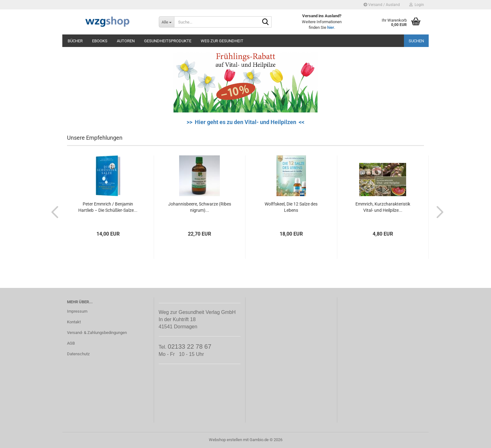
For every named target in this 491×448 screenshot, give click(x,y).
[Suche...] (166, 22)
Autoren (126, 41)
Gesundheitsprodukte (168, 41)
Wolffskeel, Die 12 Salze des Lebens (291, 207)
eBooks (100, 41)
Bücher (75, 41)
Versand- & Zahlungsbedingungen (97, 333)
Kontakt (74, 322)
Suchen (416, 41)
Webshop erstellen (225, 440)
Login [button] (417, 5)
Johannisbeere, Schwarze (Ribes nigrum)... (200, 207)
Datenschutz (78, 354)
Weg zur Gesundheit (222, 41)
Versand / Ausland (382, 5)
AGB (71, 343)
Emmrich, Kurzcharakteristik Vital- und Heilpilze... (383, 207)
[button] (53, 212)
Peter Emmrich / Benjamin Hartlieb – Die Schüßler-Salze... (108, 207)
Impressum (77, 311)
